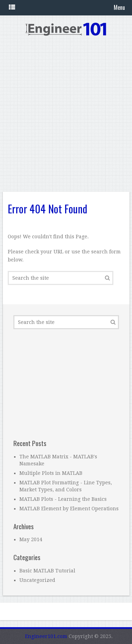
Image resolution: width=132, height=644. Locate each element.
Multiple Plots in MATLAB (51, 473)
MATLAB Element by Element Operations (69, 509)
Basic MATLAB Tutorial (47, 571)
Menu (119, 7)
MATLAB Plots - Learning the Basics (63, 499)
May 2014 (31, 539)
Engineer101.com (46, 636)
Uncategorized (37, 580)
